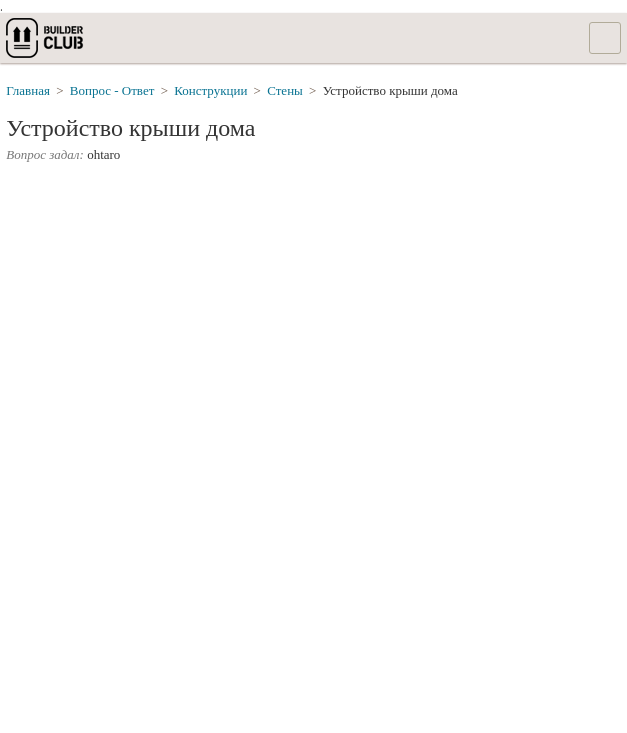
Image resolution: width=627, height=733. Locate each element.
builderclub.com (46, 38)
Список (605, 38)
